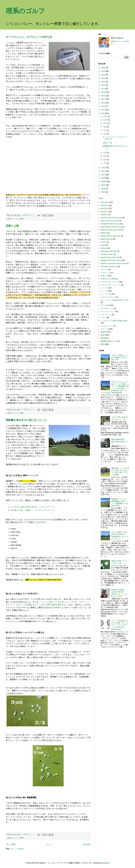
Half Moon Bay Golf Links (111, 230)
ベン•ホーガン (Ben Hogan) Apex (114, 321)
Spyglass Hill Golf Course (111, 260)
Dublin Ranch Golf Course (111, 227)
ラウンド (104, 329)
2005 (103, 192)
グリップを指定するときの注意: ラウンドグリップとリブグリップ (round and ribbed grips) (120, 625)
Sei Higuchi (118, 38)
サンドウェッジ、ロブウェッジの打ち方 (29, 37)
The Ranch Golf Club (109, 267)
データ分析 (105, 305)
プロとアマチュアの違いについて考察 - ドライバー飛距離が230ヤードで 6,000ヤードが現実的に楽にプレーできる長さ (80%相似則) (115, 387)
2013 (103, 113)
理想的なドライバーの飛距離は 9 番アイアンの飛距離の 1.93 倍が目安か (120, 502)
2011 (103, 171)
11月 (105, 120)
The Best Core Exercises (41, 519)
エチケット (105, 273)
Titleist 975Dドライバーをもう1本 (120, 562)
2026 (103, 68)
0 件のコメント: (29, 215)
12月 (105, 116)
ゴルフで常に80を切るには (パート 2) (119, 418)
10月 (105, 123)
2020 (103, 89)
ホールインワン (107, 326)
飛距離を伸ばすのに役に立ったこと (26, 420)
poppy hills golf (107, 239)
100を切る (105, 202)
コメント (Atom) (17, 849)
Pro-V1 (103, 242)
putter (103, 245)
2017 (103, 99)
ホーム (49, 844)
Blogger (106, 863)
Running (104, 248)
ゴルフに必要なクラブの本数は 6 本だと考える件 (119, 357)
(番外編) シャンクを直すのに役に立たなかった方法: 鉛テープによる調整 (120, 471)
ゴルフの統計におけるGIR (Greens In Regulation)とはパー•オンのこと (120, 535)
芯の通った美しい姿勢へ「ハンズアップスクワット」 (34, 510)
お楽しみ (104, 276)
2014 (103, 110)
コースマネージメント (110, 282)
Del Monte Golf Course (110, 224)
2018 (103, 96)
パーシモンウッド (108, 311)
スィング (16, 219)
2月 (105, 160)
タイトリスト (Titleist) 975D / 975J (115, 300)
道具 (102, 335)
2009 (103, 178)
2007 (103, 185)
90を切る (104, 212)
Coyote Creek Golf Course (111, 218)
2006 (103, 189)
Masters (104, 233)
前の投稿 (86, 844)
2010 (103, 175)
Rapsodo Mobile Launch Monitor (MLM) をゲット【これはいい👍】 (119, 593)
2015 (103, 106)
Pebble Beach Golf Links (111, 236)
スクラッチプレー (108, 297)
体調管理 (104, 332)
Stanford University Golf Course (113, 263)
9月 (105, 127)
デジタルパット (107, 308)
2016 (103, 103)
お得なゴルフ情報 (108, 279)
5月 (105, 153)
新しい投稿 (11, 844)
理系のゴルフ (25, 11)
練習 (22, 219)
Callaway (104, 214)
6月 (105, 134)
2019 (103, 92)
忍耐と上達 (12, 226)
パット (103, 318)
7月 (105, 130)
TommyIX (84, 863)
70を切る (104, 205)
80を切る (104, 208)
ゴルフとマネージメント (111, 285)
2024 (103, 75)
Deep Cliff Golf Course (110, 221)
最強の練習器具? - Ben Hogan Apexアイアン (120, 442)
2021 (103, 85)
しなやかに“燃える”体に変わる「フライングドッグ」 (34, 507)
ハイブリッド (106, 315)
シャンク (104, 288)
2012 (103, 167)
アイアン (104, 270)
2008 (103, 181)
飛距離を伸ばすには (109, 341)
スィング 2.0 (106, 294)
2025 (103, 71)
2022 (103, 82)
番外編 (103, 338)
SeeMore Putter (107, 254)
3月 (105, 156)
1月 (105, 163)
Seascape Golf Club (109, 251)
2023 (103, 78)
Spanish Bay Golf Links (110, 257)
